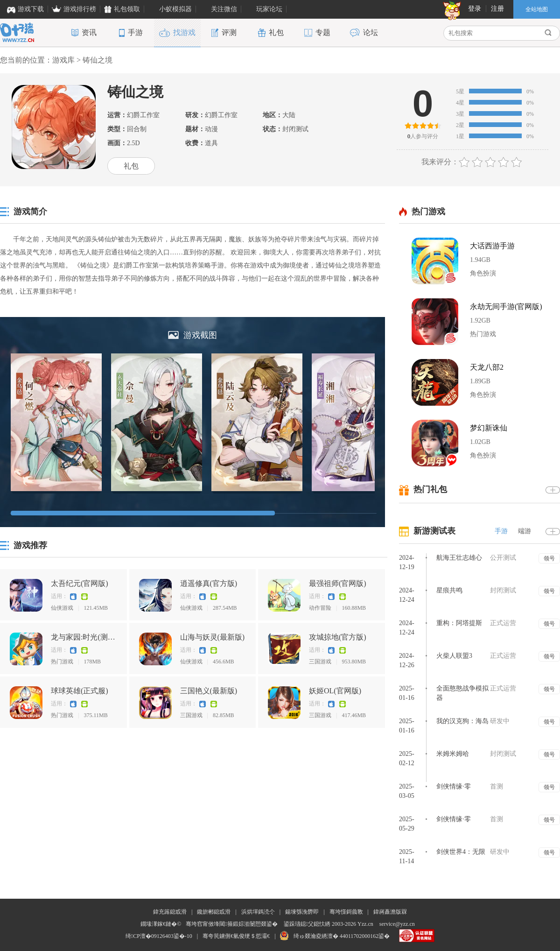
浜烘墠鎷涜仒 (258, 912)
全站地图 (537, 9)
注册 (497, 9)
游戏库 (63, 60)
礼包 (131, 166)
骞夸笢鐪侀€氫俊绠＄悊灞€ (236, 936)
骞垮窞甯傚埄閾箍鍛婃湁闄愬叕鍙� (231, 924)
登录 (475, 9)
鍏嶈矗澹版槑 (390, 912)
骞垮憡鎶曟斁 (346, 912)
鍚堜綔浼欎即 (302, 912)
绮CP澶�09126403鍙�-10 (159, 936)
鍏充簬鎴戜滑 (170, 912)
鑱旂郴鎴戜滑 (214, 912)
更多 (553, 490)
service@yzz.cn (397, 924)
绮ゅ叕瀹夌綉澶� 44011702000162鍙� (342, 936)
